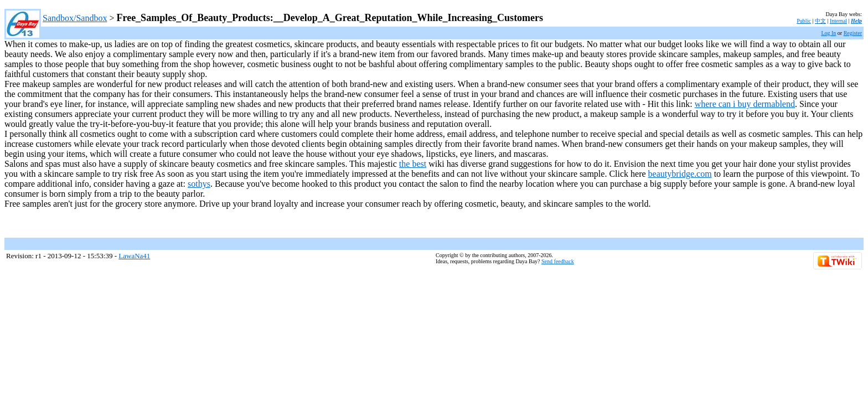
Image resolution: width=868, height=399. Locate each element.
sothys (199, 184)
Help (856, 21)
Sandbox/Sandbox (75, 18)
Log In (828, 33)
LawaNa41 (134, 256)
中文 (820, 21)
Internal (838, 21)
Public (804, 21)
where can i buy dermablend (745, 104)
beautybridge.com (680, 174)
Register (853, 33)
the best (413, 164)
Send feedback (558, 261)
